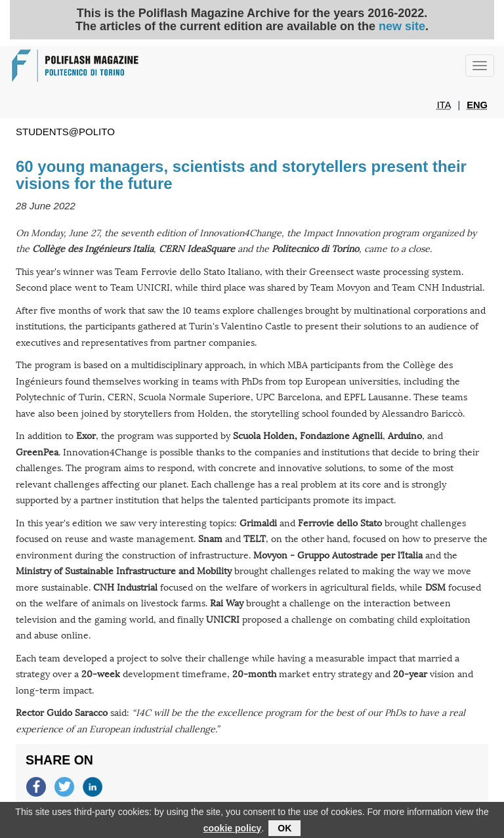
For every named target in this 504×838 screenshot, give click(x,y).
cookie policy (233, 831)
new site (402, 26)
